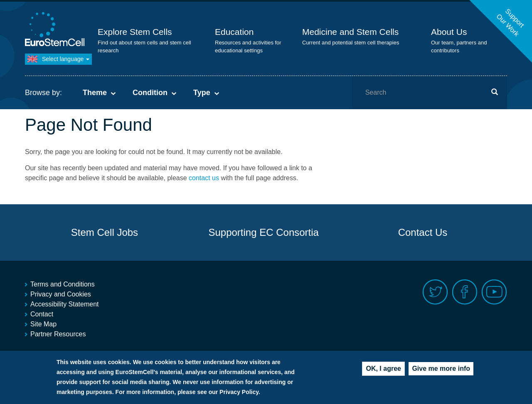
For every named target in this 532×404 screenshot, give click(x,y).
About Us (449, 32)
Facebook (465, 292)
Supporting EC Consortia (263, 232)
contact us (204, 178)
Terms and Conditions (63, 284)
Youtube (494, 292)
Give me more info (441, 371)
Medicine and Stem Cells (350, 32)
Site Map (43, 324)
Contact (42, 314)
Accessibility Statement (65, 304)
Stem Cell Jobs (105, 232)
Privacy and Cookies (61, 294)
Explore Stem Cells (135, 32)
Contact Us (423, 232)
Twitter (435, 292)
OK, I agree (383, 371)
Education (234, 32)
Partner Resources (58, 334)
